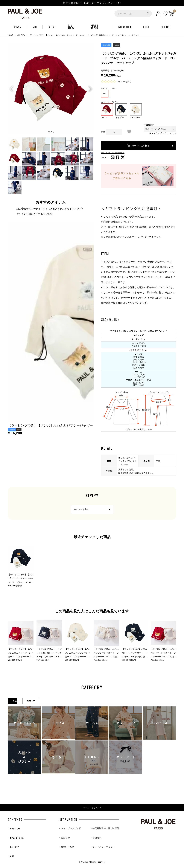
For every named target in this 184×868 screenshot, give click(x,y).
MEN (39, 701)
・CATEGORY (14, 848)
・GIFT (11, 858)
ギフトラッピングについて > (163, 133)
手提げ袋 (149, 125)
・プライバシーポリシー (101, 848)
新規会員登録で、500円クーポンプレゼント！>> (92, 3)
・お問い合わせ (67, 848)
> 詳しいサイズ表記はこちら (138, 429)
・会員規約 (94, 838)
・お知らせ (64, 838)
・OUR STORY (15, 829)
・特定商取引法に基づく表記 (104, 829)
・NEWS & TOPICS (17, 838)
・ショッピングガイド (70, 829)
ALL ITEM (21, 35)
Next (90, 89)
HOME (11, 35)
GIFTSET (60, 701)
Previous (12, 89)
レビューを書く (124, 81)
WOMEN (18, 701)
